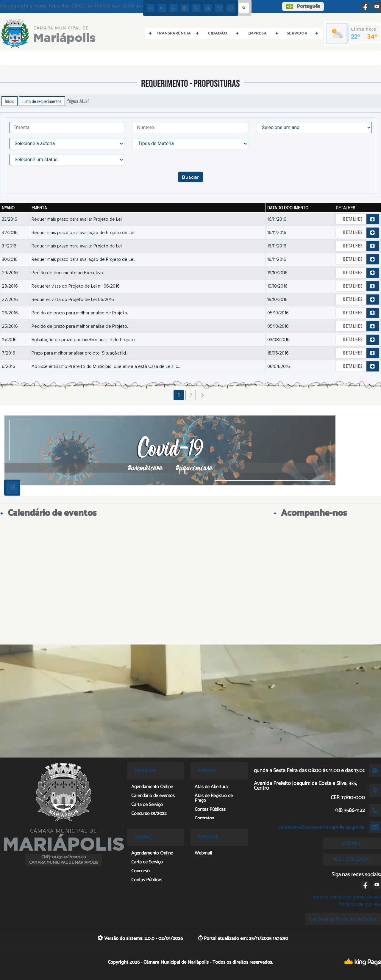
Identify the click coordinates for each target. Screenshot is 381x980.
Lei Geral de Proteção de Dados (343, 919)
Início (10, 101)
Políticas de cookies (360, 904)
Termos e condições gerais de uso (345, 897)
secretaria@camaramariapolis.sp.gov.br (322, 827)
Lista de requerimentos (42, 101)
